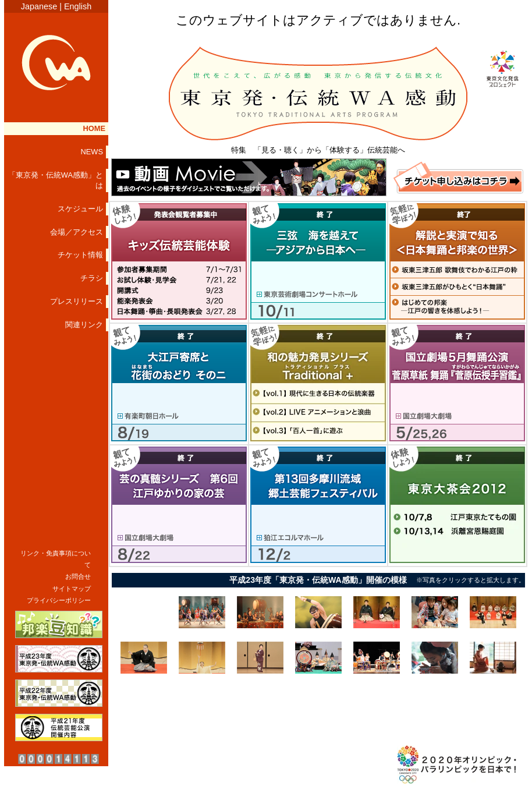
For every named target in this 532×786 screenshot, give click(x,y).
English (78, 6)
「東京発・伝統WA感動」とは (56, 180)
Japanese (39, 6)
